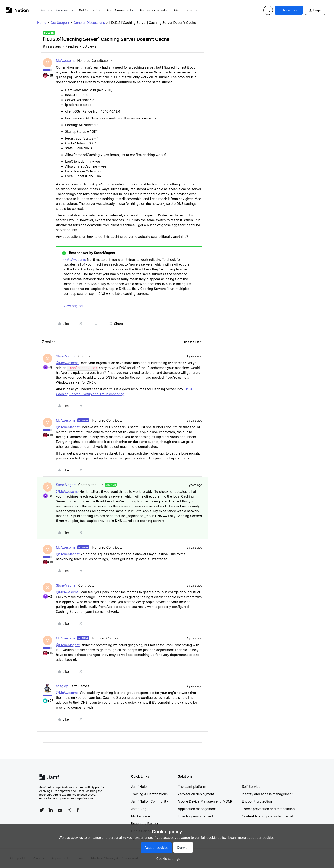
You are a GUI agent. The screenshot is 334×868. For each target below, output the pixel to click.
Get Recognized (154, 10)
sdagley (62, 686)
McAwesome (66, 61)
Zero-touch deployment (196, 794)
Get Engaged (186, 10)
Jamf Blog (139, 809)
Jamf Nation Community (150, 801)
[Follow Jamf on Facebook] (78, 810)
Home (42, 23)
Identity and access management (267, 794)
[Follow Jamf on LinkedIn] (51, 810)
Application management (197, 809)
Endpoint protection (257, 801)
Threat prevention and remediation (268, 809)
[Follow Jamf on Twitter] (42, 810)
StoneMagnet (66, 356)
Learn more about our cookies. (252, 838)
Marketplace (141, 816)
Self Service (251, 787)
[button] (289, 10)
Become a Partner (145, 824)
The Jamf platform (192, 787)
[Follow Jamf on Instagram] (69, 810)
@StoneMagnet (68, 427)
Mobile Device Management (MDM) (205, 801)
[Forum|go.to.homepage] (18, 10)
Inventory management (196, 816)
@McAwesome (75, 259)
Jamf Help (139, 787)
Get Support (90, 10)
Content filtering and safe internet (268, 816)
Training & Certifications (149, 794)
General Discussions (57, 10)
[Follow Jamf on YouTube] (60, 810)
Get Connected (121, 10)
